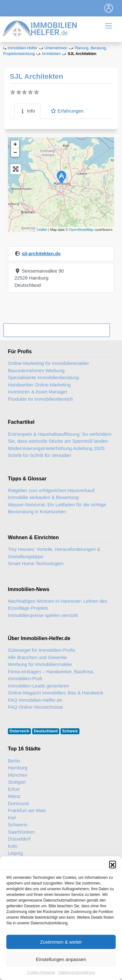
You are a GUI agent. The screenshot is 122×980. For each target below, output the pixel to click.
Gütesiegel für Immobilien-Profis (41, 650)
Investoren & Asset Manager (38, 392)
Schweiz (70, 731)
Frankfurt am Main (27, 810)
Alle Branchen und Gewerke (37, 657)
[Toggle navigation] (109, 8)
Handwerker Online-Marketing (39, 385)
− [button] (15, 153)
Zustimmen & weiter (61, 944)
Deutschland (46, 731)
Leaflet (42, 230)
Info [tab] (27, 111)
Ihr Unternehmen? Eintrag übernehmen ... (56, 330)
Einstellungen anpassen (61, 961)
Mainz (14, 796)
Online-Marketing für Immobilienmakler (49, 363)
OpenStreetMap (81, 230)
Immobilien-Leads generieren (38, 686)
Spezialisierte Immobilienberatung (43, 377)
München (18, 775)
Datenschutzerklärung (77, 974)
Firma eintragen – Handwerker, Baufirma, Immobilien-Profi (51, 675)
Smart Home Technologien (36, 563)
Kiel (12, 818)
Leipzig (15, 853)
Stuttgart (17, 782)
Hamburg (18, 768)
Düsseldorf (19, 839)
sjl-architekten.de (41, 253)
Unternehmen (56, 48)
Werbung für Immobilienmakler (40, 664)
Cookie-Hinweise (41, 974)
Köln (13, 846)
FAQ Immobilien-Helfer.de (35, 700)
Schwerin (18, 825)
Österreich (19, 731)
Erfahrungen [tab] (67, 111)
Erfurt (14, 789)
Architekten (51, 54)
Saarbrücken (21, 832)
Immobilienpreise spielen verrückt (43, 615)
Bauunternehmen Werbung (36, 370)
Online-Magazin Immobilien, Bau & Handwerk (56, 693)
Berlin (14, 761)
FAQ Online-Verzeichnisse (35, 707)
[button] (113, 866)
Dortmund (18, 803)
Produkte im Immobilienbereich (40, 399)
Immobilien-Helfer (22, 48)
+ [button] (15, 145)
